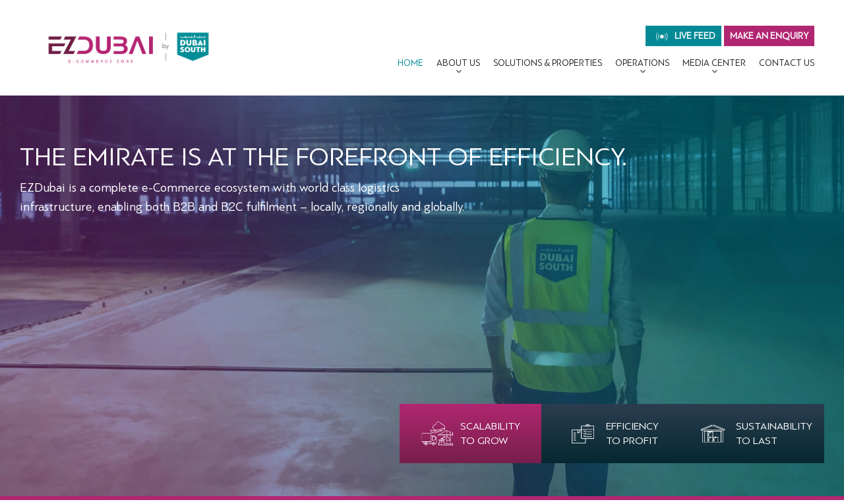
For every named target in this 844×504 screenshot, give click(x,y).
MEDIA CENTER (714, 63)
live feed (686, 36)
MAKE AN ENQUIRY (769, 36)
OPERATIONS (642, 63)
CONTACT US (787, 63)
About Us (458, 63)
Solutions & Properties (548, 63)
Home (410, 63)
